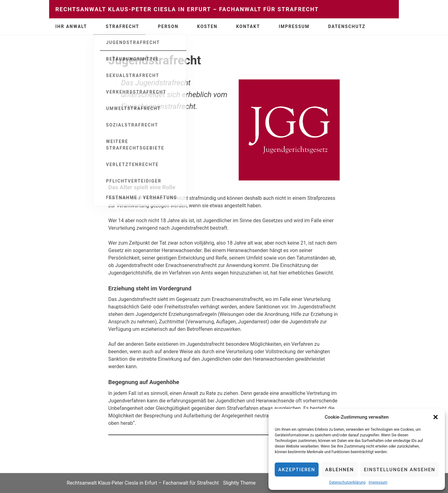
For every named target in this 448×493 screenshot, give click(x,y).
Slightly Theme (239, 483)
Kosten (207, 26)
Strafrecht (123, 26)
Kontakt (248, 26)
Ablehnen (339, 470)
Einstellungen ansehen (400, 470)
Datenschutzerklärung (347, 482)
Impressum (378, 482)
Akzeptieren (297, 470)
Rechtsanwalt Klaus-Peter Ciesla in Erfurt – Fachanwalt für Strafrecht (187, 9)
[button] (436, 417)
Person (168, 26)
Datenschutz (347, 26)
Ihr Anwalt (71, 26)
